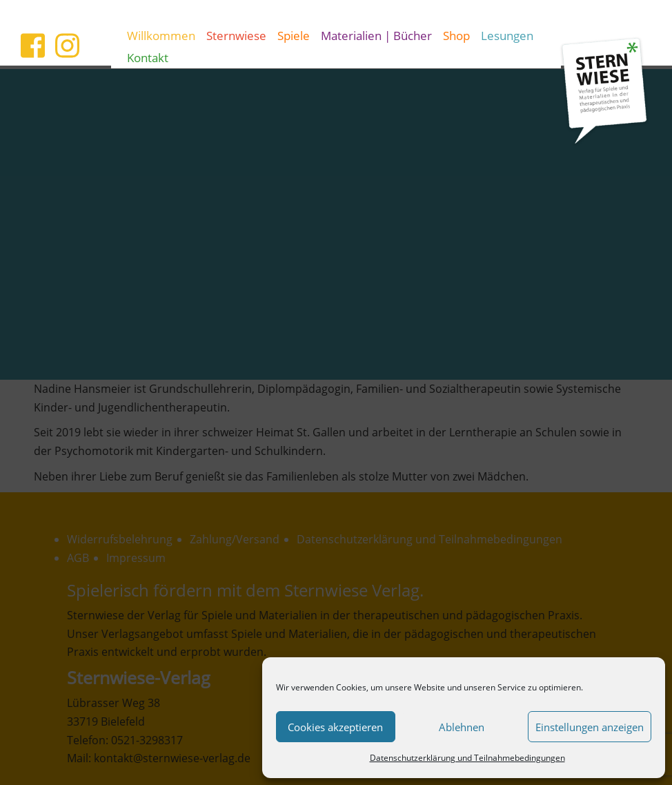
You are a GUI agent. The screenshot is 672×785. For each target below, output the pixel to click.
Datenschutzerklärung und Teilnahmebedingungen (467, 758)
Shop (456, 35)
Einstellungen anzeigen (590, 727)
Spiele (294, 35)
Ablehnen (462, 727)
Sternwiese (236, 35)
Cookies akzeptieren (335, 727)
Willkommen (161, 35)
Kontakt (148, 57)
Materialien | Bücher (376, 35)
